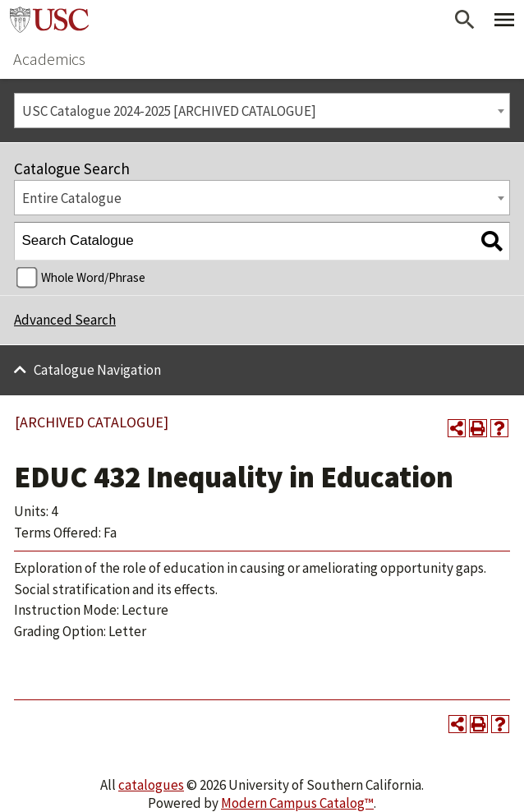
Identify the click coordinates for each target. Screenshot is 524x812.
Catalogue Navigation (97, 370)
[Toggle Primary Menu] (504, 20)
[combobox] (262, 111)
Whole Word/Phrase (93, 277)
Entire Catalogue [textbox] (72, 198)
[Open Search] (465, 20)
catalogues (151, 785)
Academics (49, 59)
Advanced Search (65, 320)
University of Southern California (49, 20)
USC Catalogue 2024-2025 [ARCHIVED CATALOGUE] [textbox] (169, 111)
